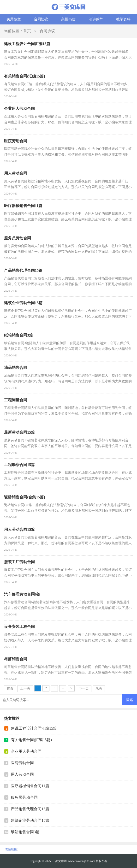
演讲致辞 (96, 19)
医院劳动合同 (22, 763)
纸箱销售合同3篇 (25, 832)
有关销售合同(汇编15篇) (31, 740)
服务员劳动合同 (24, 797)
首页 (27, 31)
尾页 (99, 688)
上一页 (25, 688)
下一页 (84, 688)
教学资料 (123, 19)
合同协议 (41, 19)
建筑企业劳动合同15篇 (30, 820)
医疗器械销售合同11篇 (30, 786)
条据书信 (68, 19)
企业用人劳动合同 (26, 751)
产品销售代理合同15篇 (30, 809)
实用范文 (14, 19)
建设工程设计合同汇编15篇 (34, 728)
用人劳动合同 (22, 774)
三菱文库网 (60, 861)
